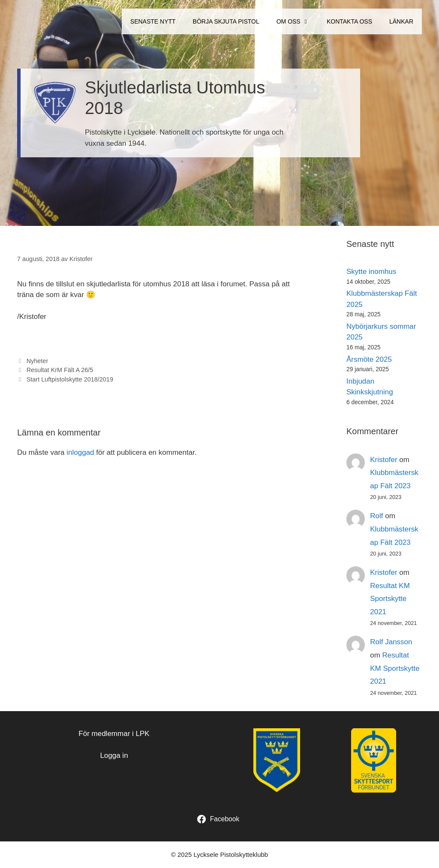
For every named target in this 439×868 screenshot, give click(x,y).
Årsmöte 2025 (369, 359)
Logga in (114, 755)
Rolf (376, 516)
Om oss (297, 21)
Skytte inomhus (371, 272)
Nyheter (38, 361)
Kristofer (383, 460)
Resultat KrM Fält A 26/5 (60, 370)
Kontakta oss (349, 21)
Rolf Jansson (391, 642)
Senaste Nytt (153, 21)
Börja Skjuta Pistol (226, 21)
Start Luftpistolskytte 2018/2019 (70, 379)
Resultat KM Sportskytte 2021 (390, 599)
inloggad (80, 452)
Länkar (401, 21)
